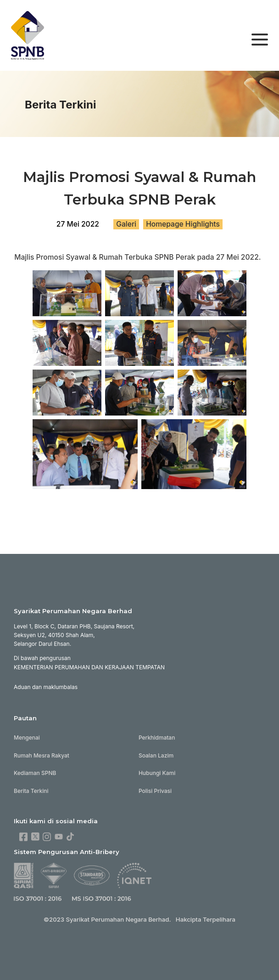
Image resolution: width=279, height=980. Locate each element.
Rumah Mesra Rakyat (42, 755)
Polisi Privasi (155, 791)
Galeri (126, 224)
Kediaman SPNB (35, 773)
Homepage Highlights (183, 224)
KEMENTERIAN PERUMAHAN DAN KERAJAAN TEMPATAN (89, 667)
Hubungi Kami (157, 773)
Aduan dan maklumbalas (46, 687)
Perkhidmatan (157, 738)
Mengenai (27, 738)
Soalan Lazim (156, 755)
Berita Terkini (31, 791)
